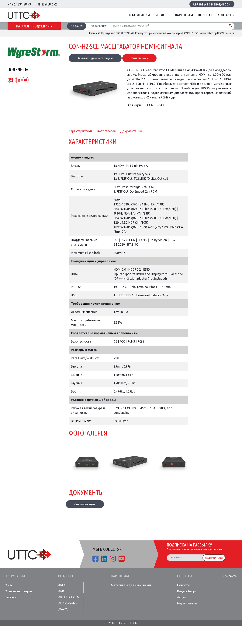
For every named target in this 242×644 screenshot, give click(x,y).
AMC (62, 591)
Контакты (226, 15)
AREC (62, 585)
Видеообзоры (187, 591)
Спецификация (85, 504)
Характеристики (80, 131)
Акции (182, 597)
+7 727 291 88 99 (19, 4)
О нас (9, 585)
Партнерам (184, 15)
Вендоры (162, 15)
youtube (122, 559)
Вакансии (11, 597)
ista (113, 559)
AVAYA (63, 609)
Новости (205, 15)
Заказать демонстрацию (95, 58)
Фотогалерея (106, 131)
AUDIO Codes (68, 603)
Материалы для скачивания (131, 585)
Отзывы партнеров (19, 591)
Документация (131, 131)
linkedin (104, 559)
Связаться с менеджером (212, 4)
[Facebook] (11, 80)
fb (95, 559)
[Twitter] (26, 80)
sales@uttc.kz (47, 4)
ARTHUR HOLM (69, 597)
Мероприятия (187, 603)
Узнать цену (139, 58)
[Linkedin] (18, 80)
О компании (139, 15)
